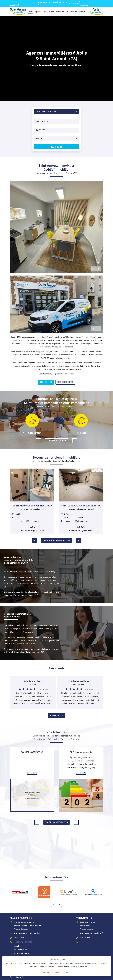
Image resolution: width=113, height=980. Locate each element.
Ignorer (56, 972)
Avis (67, 11)
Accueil (31, 11)
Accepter (67, 972)
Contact (82, 11)
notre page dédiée (79, 966)
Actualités (74, 11)
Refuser (45, 972)
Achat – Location (48, 11)
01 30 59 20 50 (74, 3)
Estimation (60, 11)
